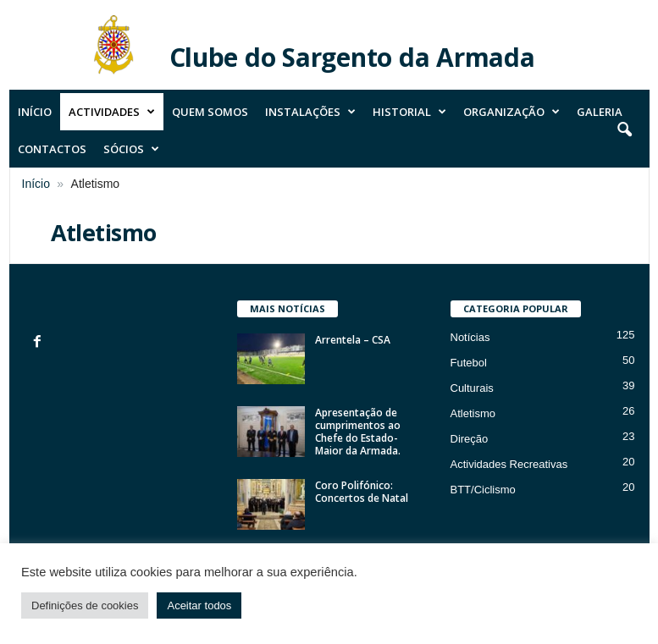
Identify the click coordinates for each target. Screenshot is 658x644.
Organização (511, 112)
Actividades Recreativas (509, 464)
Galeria (600, 112)
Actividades (112, 112)
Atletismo (473, 413)
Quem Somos (210, 112)
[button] (624, 130)
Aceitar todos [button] (199, 605)
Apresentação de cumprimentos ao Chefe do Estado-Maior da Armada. (358, 432)
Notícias (470, 337)
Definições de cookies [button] (85, 605)
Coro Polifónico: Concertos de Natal (362, 492)
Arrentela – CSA (353, 340)
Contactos (52, 149)
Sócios (131, 149)
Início (35, 112)
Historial (409, 112)
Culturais (472, 388)
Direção (470, 439)
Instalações (310, 112)
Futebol (469, 363)
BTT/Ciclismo (483, 490)
